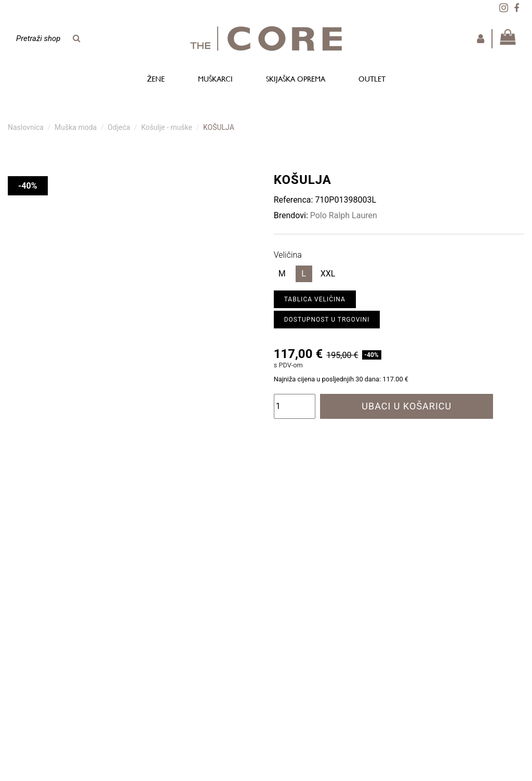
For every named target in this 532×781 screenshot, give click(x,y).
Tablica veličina (315, 299)
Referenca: (294, 200)
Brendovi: (291, 215)
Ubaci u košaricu (407, 406)
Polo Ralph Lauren (344, 215)
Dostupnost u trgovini (327, 320)
